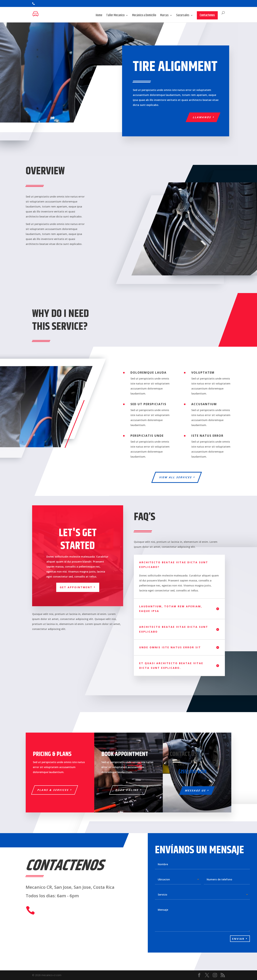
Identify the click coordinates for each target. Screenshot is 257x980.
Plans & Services (53, 790)
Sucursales (183, 16)
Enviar (238, 939)
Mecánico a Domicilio (144, 16)
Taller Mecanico (115, 16)
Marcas (164, 16)
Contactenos (207, 15)
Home (99, 16)
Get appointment (76, 587)
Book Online (127, 790)
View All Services (176, 477)
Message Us (196, 790)
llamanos (202, 117)
